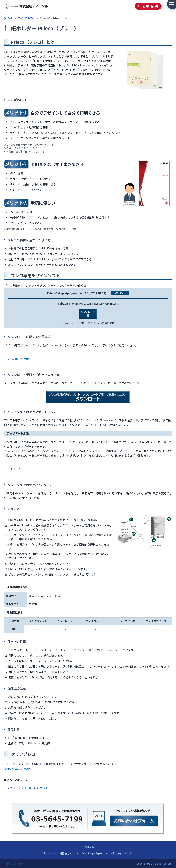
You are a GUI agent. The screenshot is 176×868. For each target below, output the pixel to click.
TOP (10, 18)
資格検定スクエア (69, 853)
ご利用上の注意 (19, 359)
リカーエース (50, 853)
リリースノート (19, 469)
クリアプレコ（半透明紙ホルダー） (31, 788)
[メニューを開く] (172, 4)
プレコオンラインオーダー (119, 853)
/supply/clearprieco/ (17, 768)
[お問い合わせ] (148, 6)
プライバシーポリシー (16, 864)
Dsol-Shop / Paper (92, 853)
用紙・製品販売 (26, 18)
